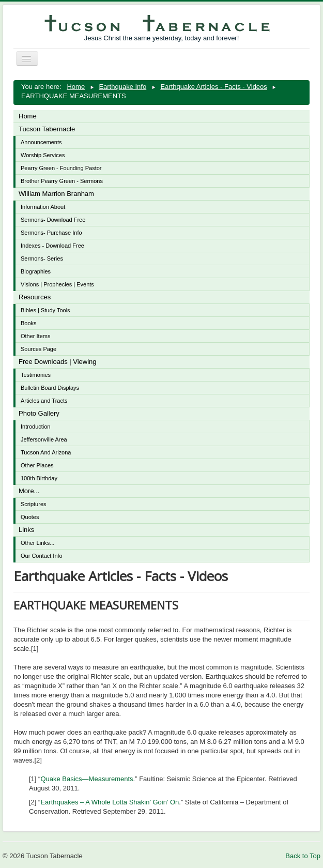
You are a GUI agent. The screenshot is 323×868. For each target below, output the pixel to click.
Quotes (30, 517)
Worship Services (43, 155)
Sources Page (39, 349)
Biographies (36, 271)
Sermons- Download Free (53, 220)
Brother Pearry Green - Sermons (62, 181)
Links (26, 530)
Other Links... (37, 543)
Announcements (41, 142)
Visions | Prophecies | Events (57, 284)
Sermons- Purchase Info (51, 233)
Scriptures (34, 504)
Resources (35, 297)
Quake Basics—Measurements (87, 779)
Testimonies (36, 375)
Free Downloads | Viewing (58, 362)
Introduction (35, 427)
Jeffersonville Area (44, 439)
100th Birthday (39, 478)
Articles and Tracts (44, 401)
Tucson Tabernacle (47, 129)
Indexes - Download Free (52, 246)
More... (29, 491)
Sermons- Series (42, 258)
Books (29, 323)
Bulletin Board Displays (50, 388)
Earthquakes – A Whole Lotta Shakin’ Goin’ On (110, 802)
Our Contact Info (42, 556)
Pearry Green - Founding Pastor (61, 168)
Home (28, 116)
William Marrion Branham (56, 194)
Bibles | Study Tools (45, 310)
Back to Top (303, 856)
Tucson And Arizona (46, 452)
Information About (43, 207)
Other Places (37, 465)
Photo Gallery (39, 413)
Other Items (35, 336)
